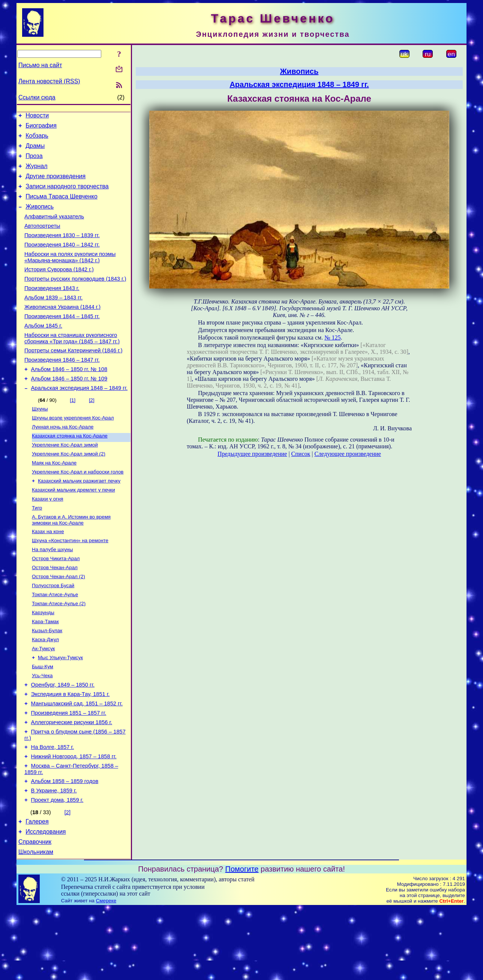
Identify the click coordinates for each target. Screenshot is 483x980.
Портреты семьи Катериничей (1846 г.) (73, 377)
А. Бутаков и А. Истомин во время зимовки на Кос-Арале (71, 561)
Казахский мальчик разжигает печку (79, 519)
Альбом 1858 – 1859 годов (65, 846)
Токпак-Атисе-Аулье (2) (59, 652)
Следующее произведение (347, 454)
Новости (37, 116)
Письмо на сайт (40, 65)
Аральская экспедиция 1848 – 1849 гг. (79, 419)
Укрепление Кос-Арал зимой (65, 480)
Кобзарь (37, 139)
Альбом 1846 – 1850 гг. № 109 (69, 409)
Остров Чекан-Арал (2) (58, 622)
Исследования (46, 901)
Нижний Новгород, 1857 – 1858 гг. (74, 819)
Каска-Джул (45, 691)
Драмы (35, 150)
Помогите (242, 941)
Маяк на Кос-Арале (54, 500)
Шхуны (40, 441)
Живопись (40, 218)
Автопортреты (42, 239)
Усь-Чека (42, 730)
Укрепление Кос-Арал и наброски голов (78, 509)
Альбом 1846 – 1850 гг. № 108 (69, 398)
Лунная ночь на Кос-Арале (63, 461)
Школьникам (36, 924)
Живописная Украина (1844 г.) (62, 329)
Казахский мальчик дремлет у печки (73, 529)
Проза (34, 162)
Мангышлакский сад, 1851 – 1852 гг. (77, 761)
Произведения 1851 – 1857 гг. (69, 771)
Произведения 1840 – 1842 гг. (62, 260)
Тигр (37, 548)
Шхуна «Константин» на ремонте (70, 583)
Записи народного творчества (67, 195)
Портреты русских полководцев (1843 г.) (75, 298)
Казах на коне (48, 573)
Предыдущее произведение (252, 454)
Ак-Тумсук (43, 700)
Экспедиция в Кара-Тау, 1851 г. (70, 750)
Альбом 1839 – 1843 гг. (53, 319)
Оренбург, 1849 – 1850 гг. (63, 740)
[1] (73, 432)
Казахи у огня (48, 539)
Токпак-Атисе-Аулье (55, 642)
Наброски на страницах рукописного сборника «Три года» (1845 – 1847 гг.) (72, 364)
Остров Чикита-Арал (56, 603)
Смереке (106, 973)
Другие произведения (55, 184)
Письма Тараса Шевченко (61, 207)
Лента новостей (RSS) (49, 81)
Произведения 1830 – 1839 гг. (62, 250)
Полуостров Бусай (53, 632)
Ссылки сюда (37, 97)
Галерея (37, 890)
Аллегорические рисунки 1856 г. (72, 782)
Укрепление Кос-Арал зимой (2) (69, 490)
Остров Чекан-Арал (55, 612)
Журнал (36, 173)
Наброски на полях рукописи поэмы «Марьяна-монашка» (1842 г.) (70, 274)
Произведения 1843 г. (52, 308)
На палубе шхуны (52, 593)
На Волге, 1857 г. (53, 809)
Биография (41, 128)
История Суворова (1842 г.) (59, 287)
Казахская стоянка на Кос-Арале (70, 470)
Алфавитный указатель (54, 229)
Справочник (35, 913)
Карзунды (43, 661)
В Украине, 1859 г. (54, 857)
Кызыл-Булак (47, 681)
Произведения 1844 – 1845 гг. (62, 340)
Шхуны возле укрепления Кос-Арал (73, 451)
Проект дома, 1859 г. (57, 867)
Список (301, 454)
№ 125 (332, 337)
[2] (92, 432)
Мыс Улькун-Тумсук (60, 710)
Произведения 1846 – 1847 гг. (62, 388)
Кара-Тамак (45, 671)
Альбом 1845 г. (43, 350)
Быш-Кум (43, 720)
